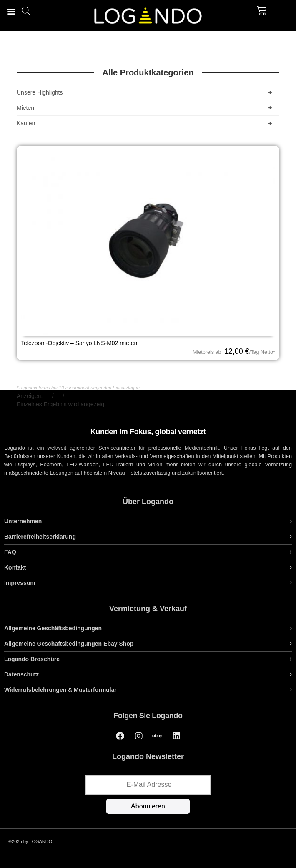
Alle (70, 396)
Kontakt (15, 567)
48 (58, 396)
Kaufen (146, 123)
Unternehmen (23, 521)
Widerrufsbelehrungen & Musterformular (60, 690)
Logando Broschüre (32, 659)
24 (48, 396)
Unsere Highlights (146, 92)
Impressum (20, 583)
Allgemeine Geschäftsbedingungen (53, 628)
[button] (11, 11)
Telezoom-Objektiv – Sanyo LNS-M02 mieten (79, 343)
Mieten (146, 108)
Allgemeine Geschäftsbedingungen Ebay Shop (69, 644)
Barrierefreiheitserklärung (40, 537)
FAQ (10, 552)
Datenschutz (21, 674)
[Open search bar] (26, 11)
